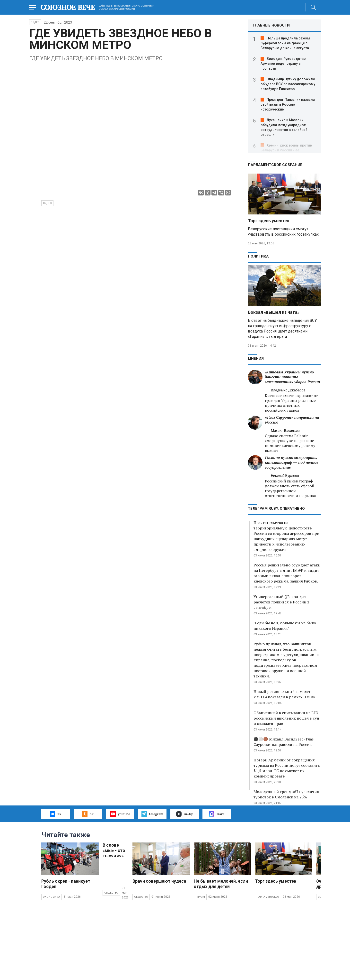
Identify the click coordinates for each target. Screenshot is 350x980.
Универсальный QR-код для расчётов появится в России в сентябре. (281, 602)
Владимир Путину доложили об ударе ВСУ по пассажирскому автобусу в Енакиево (288, 84)
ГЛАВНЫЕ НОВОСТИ (271, 25)
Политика (258, 256)
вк (56, 814)
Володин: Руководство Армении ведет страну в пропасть (283, 64)
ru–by (184, 814)
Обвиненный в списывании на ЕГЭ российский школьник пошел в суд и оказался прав (286, 718)
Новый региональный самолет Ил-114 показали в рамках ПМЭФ (284, 694)
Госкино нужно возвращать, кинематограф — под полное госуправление (292, 462)
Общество (111, 893)
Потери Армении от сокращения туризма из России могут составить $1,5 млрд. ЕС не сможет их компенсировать (287, 768)
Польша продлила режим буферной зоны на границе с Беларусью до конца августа (285, 43)
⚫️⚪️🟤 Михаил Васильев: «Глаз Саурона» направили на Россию (284, 742)
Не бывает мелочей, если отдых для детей (221, 884)
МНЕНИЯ (256, 359)
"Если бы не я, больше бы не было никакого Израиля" (285, 626)
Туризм (200, 897)
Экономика (52, 897)
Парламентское (268, 897)
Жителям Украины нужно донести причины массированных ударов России (293, 377)
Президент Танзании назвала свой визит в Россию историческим (288, 104)
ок (88, 814)
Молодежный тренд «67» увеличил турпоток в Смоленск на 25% (286, 794)
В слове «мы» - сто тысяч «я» (114, 850)
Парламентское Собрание (275, 165)
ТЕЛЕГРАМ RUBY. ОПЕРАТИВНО (276, 508)
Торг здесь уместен (269, 221)
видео (47, 203)
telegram (152, 814)
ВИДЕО (35, 22)
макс (217, 814)
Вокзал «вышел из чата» (274, 312)
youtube (120, 814)
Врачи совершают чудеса (159, 881)
